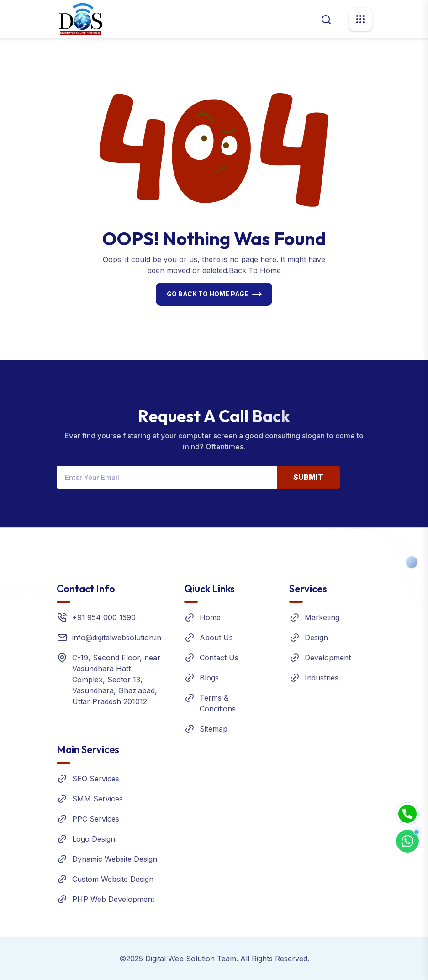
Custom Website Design (113, 879)
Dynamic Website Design (115, 859)
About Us (216, 638)
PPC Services (96, 819)
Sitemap (214, 729)
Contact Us (219, 658)
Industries (322, 678)
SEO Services (96, 779)
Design (316, 638)
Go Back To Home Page (208, 294)
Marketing (322, 617)
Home (210, 617)
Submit (308, 477)
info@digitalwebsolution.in (117, 638)
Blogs (209, 678)
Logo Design (94, 839)
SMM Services (98, 799)
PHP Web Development (113, 899)
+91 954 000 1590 (104, 617)
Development (328, 658)
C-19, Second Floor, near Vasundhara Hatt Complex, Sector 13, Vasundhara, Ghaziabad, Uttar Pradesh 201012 (116, 680)
